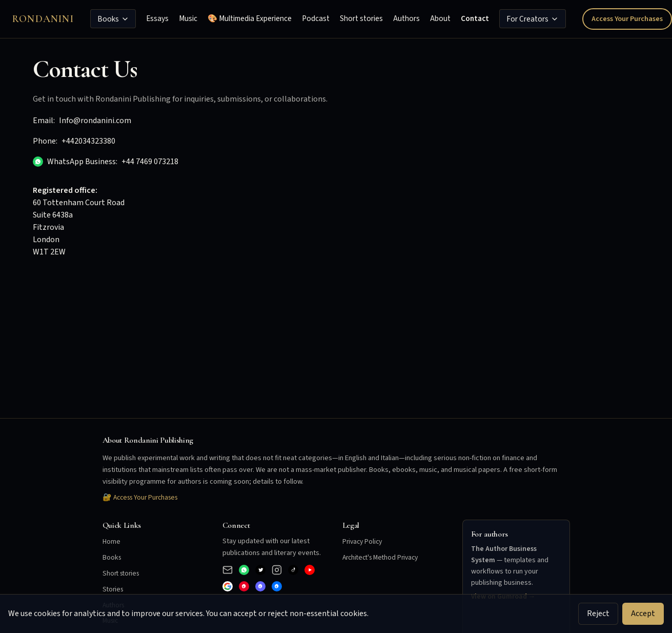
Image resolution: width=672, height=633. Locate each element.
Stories (114, 589)
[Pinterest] (244, 586)
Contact (475, 18)
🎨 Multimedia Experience (250, 18)
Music (188, 18)
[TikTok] (293, 570)
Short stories (361, 18)
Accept (643, 614)
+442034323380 (88, 141)
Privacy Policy (364, 541)
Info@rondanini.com (95, 121)
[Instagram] (277, 570)
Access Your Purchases (627, 19)
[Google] (228, 586)
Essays (157, 18)
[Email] (228, 570)
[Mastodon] (260, 586)
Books (113, 19)
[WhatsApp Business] (244, 570)
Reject (598, 614)
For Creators (533, 19)
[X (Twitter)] (260, 570)
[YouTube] (310, 570)
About (440, 18)
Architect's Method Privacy (384, 557)
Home (112, 541)
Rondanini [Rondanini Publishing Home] (43, 19)
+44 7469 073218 (150, 162)
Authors (406, 18)
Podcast (316, 18)
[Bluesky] (277, 586)
